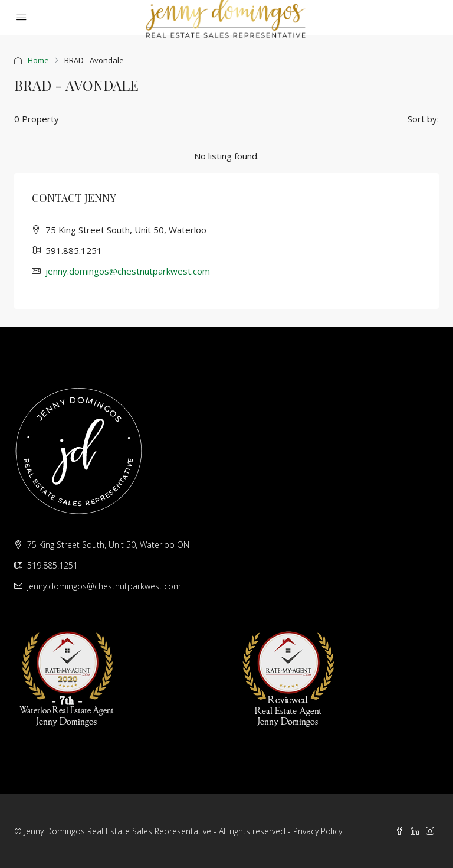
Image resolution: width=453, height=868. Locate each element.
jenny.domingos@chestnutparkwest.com (128, 271)
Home (38, 60)
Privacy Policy (318, 831)
